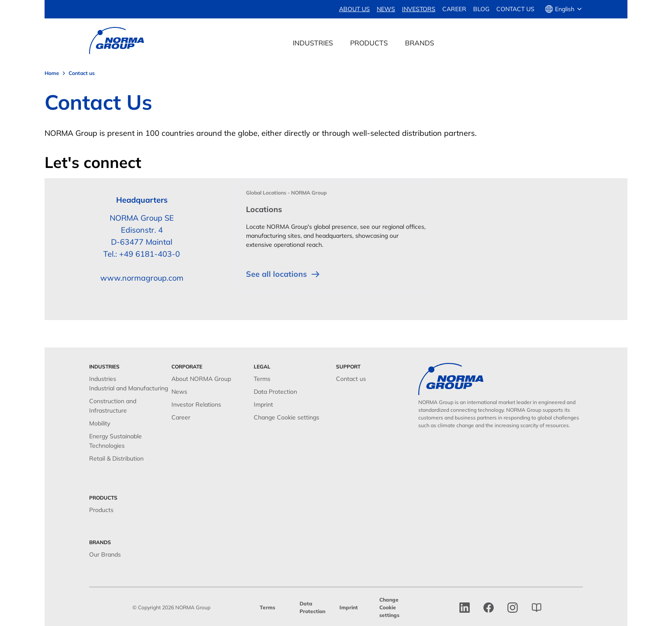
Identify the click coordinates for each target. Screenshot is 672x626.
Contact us (515, 9)
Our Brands (105, 554)
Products (101, 510)
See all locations (283, 274)
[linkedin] (465, 608)
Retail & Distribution (116, 458)
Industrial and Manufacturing (129, 388)
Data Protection (275, 392)
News (179, 392)
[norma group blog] (537, 608)
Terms (262, 379)
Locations (264, 209)
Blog (481, 9)
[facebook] (489, 608)
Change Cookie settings (286, 417)
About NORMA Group (201, 379)
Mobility (100, 423)
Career (454, 9)
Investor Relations (196, 404)
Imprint (263, 404)
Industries (103, 379)
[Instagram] (513, 608)
